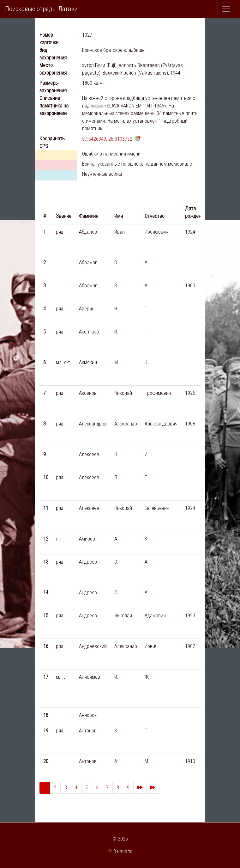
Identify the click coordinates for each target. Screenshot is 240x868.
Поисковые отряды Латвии (41, 9)
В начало (123, 851)
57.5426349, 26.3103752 (107, 139)
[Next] (140, 788)
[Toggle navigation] (226, 9)
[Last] (153, 788)
